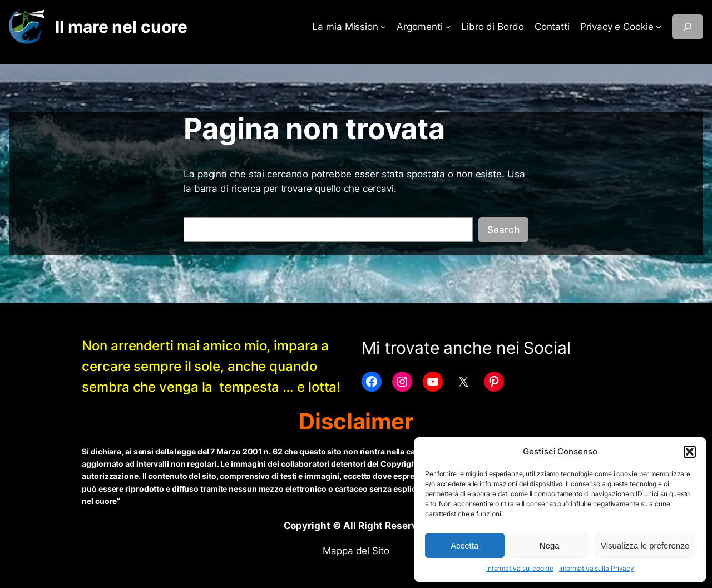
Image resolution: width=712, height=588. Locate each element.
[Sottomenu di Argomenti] (448, 27)
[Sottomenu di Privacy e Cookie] (659, 27)
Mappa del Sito (356, 551)
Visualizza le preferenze (645, 545)
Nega (550, 545)
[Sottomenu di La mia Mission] (383, 27)
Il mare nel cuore (121, 27)
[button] (690, 452)
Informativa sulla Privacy (597, 568)
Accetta (464, 545)
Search (503, 230)
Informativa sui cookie (520, 568)
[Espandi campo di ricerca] (688, 27)
